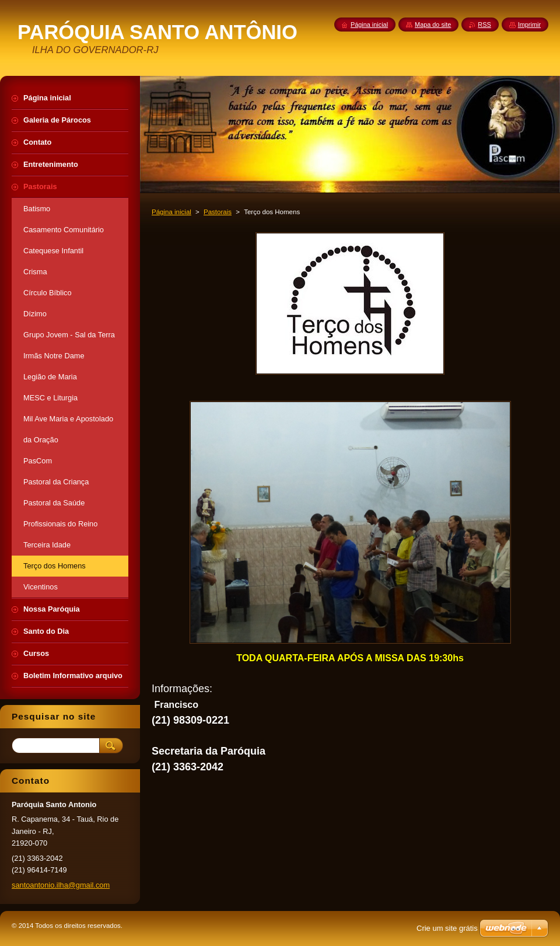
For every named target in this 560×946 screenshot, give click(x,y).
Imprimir (529, 25)
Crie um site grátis (447, 928)
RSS (484, 25)
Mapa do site (433, 25)
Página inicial (171, 212)
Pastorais (218, 212)
